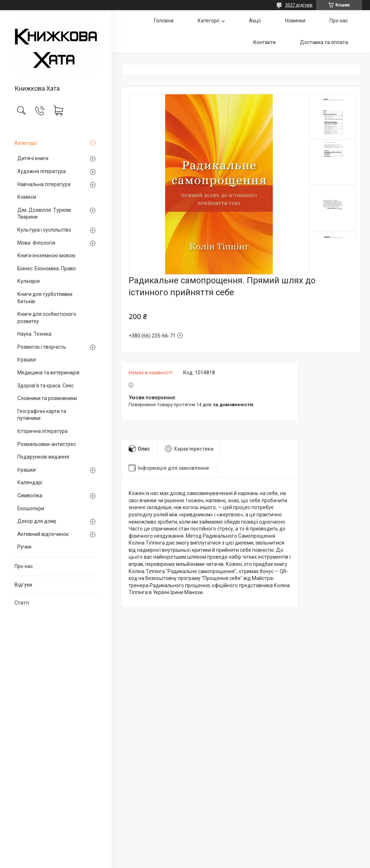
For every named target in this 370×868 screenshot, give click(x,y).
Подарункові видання (43, 457)
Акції (255, 21)
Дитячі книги (33, 158)
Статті (22, 603)
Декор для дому (37, 521)
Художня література (42, 171)
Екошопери (31, 508)
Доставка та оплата (324, 42)
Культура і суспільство (44, 230)
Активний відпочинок (43, 534)
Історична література (42, 431)
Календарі (30, 482)
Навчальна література (44, 184)
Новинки (295, 21)
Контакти (264, 42)
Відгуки (23, 585)
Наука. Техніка (34, 334)
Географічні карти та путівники (42, 415)
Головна (164, 21)
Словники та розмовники (47, 398)
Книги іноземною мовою (46, 255)
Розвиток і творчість (42, 347)
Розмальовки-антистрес (47, 444)
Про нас (24, 566)
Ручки (24, 547)
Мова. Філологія (36, 243)
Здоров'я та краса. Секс (46, 386)
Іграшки (27, 360)
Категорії (26, 143)
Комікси (27, 197)
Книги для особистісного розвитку (47, 318)
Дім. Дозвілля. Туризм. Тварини (45, 214)
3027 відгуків (299, 5)
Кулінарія (29, 281)
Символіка (30, 495)
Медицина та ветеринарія (48, 373)
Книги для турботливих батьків (45, 298)
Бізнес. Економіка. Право (47, 268)
